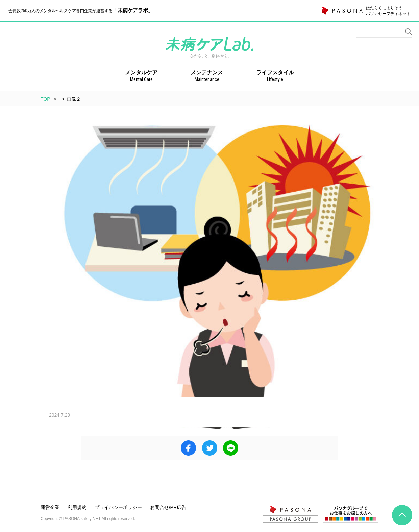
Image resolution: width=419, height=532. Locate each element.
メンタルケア (141, 76)
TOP (45, 99)
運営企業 (50, 507)
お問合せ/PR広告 (168, 507)
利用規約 (77, 507)
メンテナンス (207, 76)
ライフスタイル (275, 76)
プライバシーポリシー (118, 507)
